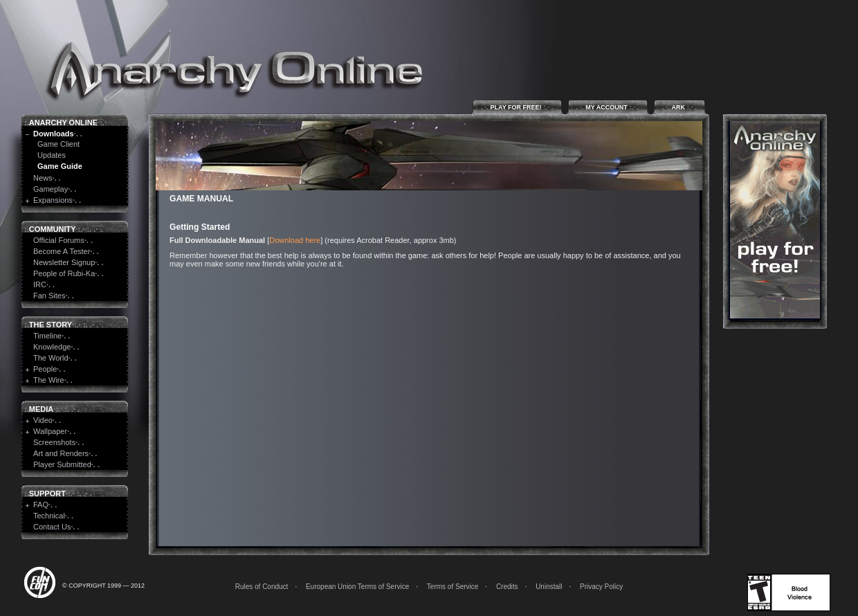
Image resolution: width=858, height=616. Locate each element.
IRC (40, 284)
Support (47, 493)
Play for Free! (517, 107)
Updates (52, 155)
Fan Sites (49, 296)
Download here (295, 240)
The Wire (49, 380)
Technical (49, 516)
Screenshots (54, 442)
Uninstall (549, 587)
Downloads (54, 134)
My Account (608, 107)
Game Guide (60, 166)
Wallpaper (50, 431)
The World (51, 358)
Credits (507, 587)
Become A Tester (62, 251)
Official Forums (59, 240)
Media (41, 409)
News (43, 178)
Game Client (58, 144)
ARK (679, 107)
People (45, 369)
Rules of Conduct (262, 587)
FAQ (41, 505)
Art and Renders (61, 453)
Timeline (47, 336)
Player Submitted (62, 464)
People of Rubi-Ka (64, 273)
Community (53, 229)
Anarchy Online (63, 123)
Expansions (53, 200)
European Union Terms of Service (357, 587)
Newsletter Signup (64, 262)
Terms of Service (453, 587)
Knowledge (52, 347)
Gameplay (51, 189)
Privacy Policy (601, 587)
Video (43, 420)
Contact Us (52, 527)
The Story (51, 325)
